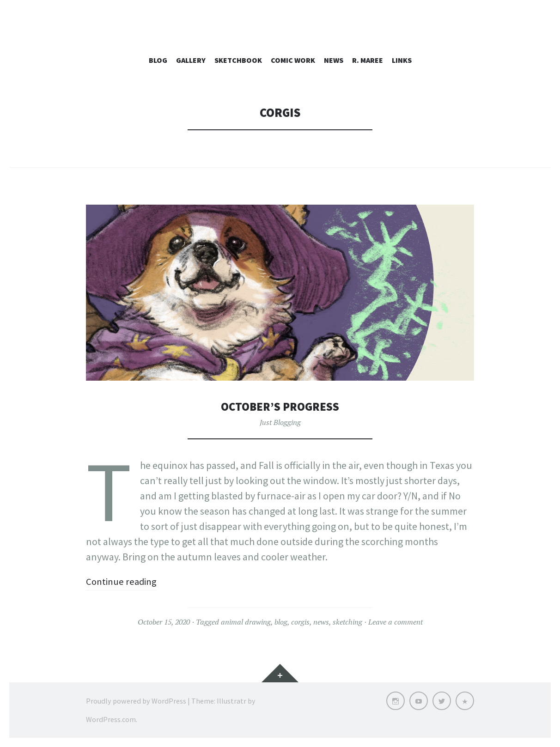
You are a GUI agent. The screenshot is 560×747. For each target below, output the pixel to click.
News (334, 60)
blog (281, 622)
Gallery (191, 60)
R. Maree (368, 60)
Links (402, 60)
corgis (300, 622)
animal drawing (246, 622)
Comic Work (293, 60)
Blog (158, 60)
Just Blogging (280, 422)
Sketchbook (238, 60)
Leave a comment (396, 622)
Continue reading (123, 581)
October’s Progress (280, 406)
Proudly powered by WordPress (136, 701)
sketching (347, 622)
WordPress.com (111, 719)
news (321, 622)
